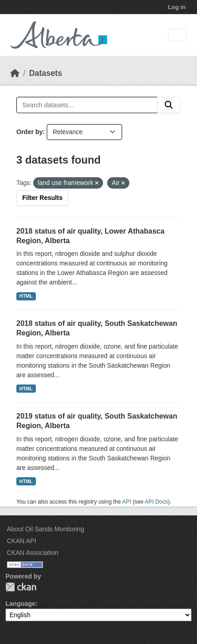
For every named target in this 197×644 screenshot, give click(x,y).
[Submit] (169, 105)
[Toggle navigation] (177, 35)
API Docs (156, 502)
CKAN (21, 587)
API (127, 502)
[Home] (15, 73)
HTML (26, 296)
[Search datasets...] (87, 105)
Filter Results (42, 198)
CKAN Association (33, 553)
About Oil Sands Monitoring (45, 529)
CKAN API (22, 541)
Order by (30, 132)
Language (20, 604)
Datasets (46, 73)
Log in (177, 7)
